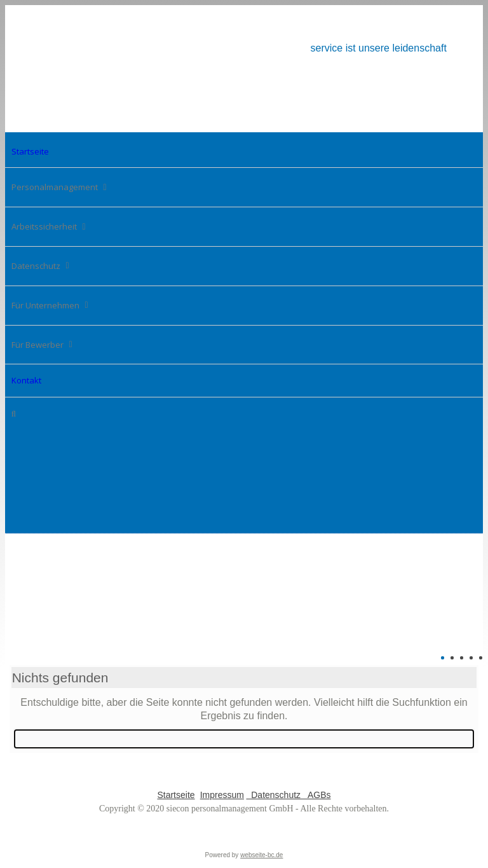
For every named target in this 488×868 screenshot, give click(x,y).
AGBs (317, 795)
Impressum (222, 795)
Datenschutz (274, 795)
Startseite (176, 795)
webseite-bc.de (261, 855)
